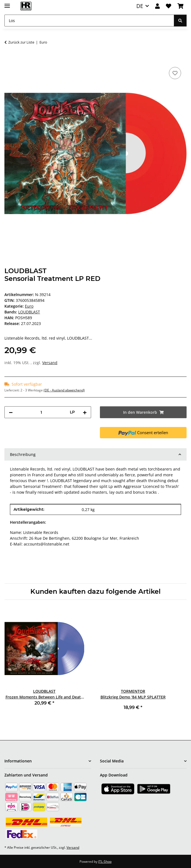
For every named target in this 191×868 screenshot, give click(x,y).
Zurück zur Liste (21, 42)
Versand (50, 363)
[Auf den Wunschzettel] (175, 73)
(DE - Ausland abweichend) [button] (64, 390)
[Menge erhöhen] (85, 412)
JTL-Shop (105, 862)
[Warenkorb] (181, 6)
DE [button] (140, 6)
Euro (29, 306)
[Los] (89, 21)
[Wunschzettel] (169, 6)
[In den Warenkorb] (9, 60)
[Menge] (41, 412)
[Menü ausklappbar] (7, 3)
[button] (157, 6)
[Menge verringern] (11, 412)
